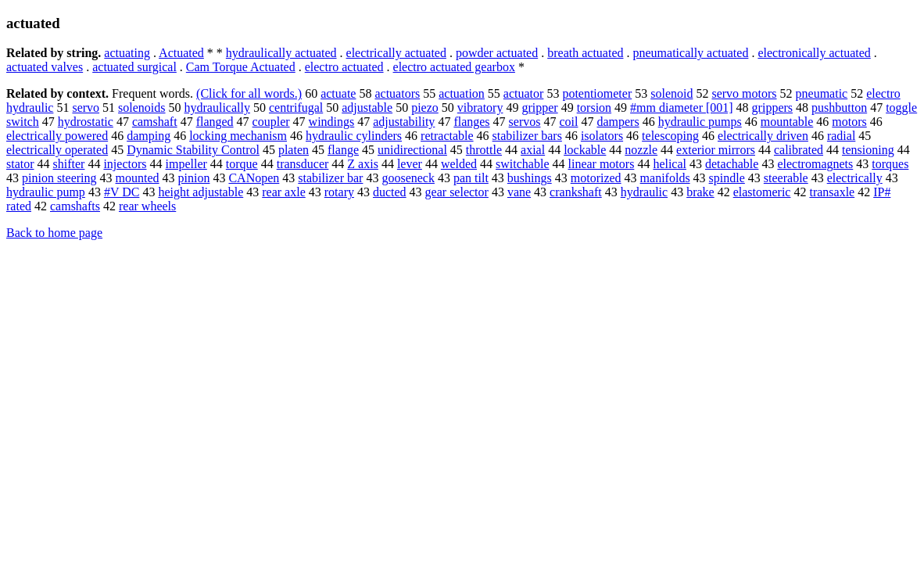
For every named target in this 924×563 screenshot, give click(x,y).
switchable (522, 164)
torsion (594, 108)
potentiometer (597, 93)
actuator (524, 93)
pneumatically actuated (690, 53)
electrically (855, 178)
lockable (585, 150)
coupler (271, 122)
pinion (194, 178)
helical (670, 164)
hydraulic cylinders (354, 136)
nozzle (641, 150)
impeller (186, 164)
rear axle (284, 192)
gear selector (457, 192)
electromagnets (815, 164)
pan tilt (471, 178)
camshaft (155, 122)
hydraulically (217, 108)
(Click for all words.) (249, 93)
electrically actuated (396, 53)
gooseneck (408, 178)
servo (86, 108)
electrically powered (57, 136)
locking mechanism (238, 136)
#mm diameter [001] (682, 108)
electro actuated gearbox (454, 67)
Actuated (181, 53)
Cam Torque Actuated (241, 67)
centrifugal (296, 108)
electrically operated (57, 150)
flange (343, 150)
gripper (539, 108)
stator (20, 164)
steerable (786, 178)
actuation (462, 93)
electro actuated (344, 67)
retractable (447, 136)
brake (700, 192)
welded (459, 164)
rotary (339, 192)
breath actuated (585, 53)
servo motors (744, 93)
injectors (125, 164)
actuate (338, 93)
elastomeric (762, 192)
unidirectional (412, 150)
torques (890, 164)
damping (149, 136)
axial (533, 150)
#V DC (122, 192)
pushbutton (839, 108)
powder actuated (497, 53)
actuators (397, 93)
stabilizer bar (330, 178)
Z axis (363, 164)
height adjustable (201, 192)
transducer (303, 164)
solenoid (672, 93)
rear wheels (147, 206)
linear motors (602, 164)
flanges (471, 122)
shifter (69, 164)
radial (841, 136)
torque (242, 164)
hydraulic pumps (700, 122)
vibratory (480, 108)
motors (849, 122)
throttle (484, 150)
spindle (727, 178)
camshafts (75, 206)
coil (568, 122)
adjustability (404, 122)
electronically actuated (814, 53)
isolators (602, 136)
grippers (772, 108)
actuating (127, 53)
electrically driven (763, 136)
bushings (530, 178)
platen (294, 150)
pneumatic (822, 93)
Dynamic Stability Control (193, 150)
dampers (618, 122)
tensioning (868, 150)
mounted (138, 178)
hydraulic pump (46, 192)
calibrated (799, 150)
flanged (215, 122)
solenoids (141, 108)
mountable (787, 122)
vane (519, 192)
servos (525, 122)
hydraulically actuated (281, 53)
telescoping (670, 136)
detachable (732, 164)
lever (410, 164)
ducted (390, 192)
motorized (596, 178)
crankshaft (576, 192)
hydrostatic (86, 122)
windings (332, 122)
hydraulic (644, 192)
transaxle (832, 192)
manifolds (665, 178)
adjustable (367, 108)
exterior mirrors (716, 150)
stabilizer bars (527, 136)
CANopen (254, 178)
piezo (425, 108)
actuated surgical (134, 67)
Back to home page (54, 233)
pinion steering (59, 178)
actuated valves (45, 67)
